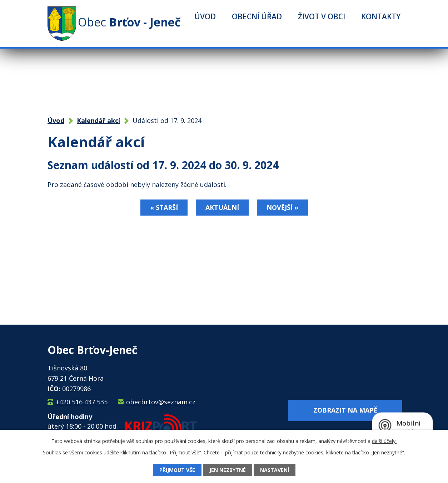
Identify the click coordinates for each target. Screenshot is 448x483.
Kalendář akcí (98, 120)
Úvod (205, 16)
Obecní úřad (257, 16)
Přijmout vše (177, 470)
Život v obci (322, 16)
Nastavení (275, 470)
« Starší (164, 207)
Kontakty (381, 16)
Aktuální (222, 207)
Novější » (282, 207)
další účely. (384, 441)
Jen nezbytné (228, 470)
